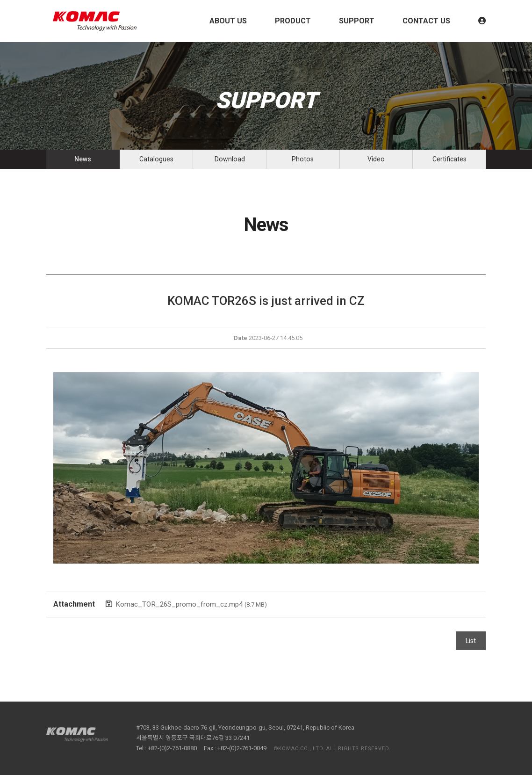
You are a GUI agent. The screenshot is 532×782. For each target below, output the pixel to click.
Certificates (449, 163)
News (83, 163)
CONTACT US (426, 21)
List (471, 648)
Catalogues (156, 163)
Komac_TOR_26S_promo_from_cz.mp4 (194, 611)
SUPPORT (357, 21)
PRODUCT (293, 21)
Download (230, 163)
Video (376, 163)
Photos (303, 163)
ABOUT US (228, 21)
